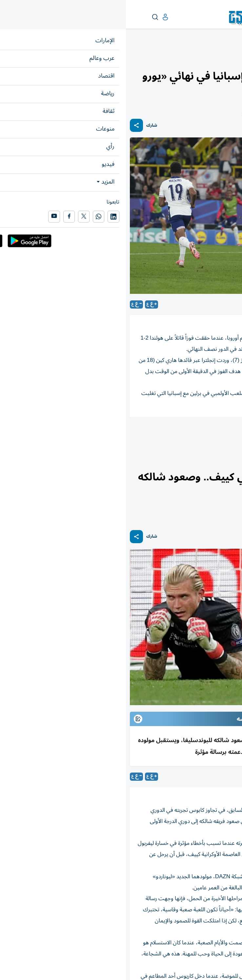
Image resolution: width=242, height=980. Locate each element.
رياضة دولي (190, 435)
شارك (26, 125)
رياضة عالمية (212, 58)
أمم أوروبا (224, 435)
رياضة (233, 58)
